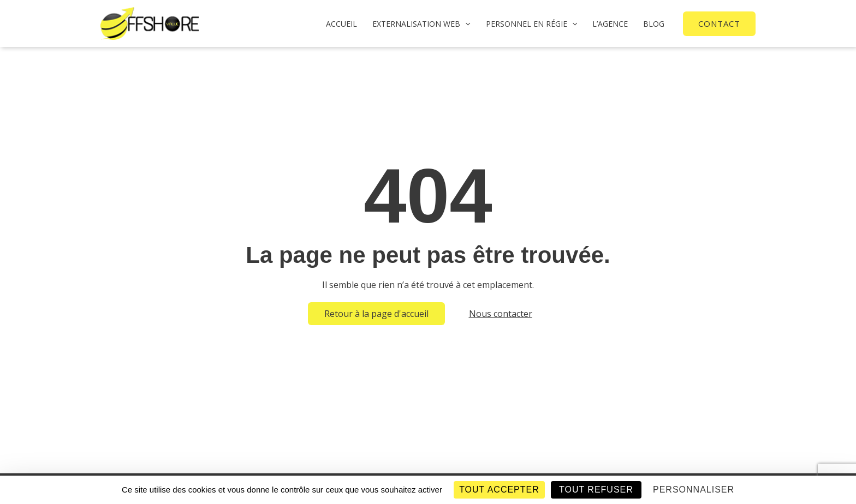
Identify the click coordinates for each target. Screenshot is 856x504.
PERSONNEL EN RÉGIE (531, 24)
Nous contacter (501, 314)
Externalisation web (421, 24)
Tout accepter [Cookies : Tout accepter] (499, 490)
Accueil (341, 24)
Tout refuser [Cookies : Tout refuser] (596, 490)
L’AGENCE (610, 24)
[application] (465, 24)
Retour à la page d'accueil (376, 314)
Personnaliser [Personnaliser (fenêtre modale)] (694, 490)
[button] (719, 24)
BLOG (654, 24)
